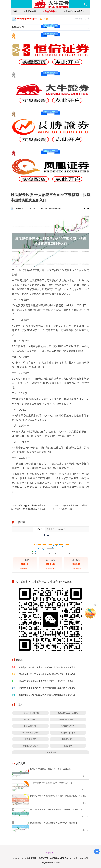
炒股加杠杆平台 (30, 719)
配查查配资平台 (68, 726)
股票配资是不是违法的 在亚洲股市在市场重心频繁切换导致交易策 (47, 688)
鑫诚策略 (52, 351)
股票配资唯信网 (30, 726)
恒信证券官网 (18, 27)
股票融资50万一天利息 (68, 713)
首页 (15, 11)
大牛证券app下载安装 (74, 11)
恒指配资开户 (68, 739)
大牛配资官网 (30, 11)
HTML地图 (83, 858)
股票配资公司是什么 (68, 719)
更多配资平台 (82, 19)
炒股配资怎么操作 (30, 746)
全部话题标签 (50, 752)
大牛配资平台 (50, 11)
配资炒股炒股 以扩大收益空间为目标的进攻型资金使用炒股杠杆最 (47, 695)
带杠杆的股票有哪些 (30, 733)
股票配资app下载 (68, 733)
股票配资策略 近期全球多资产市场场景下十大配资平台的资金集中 (47, 681)
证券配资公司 (30, 739)
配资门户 (68, 746)
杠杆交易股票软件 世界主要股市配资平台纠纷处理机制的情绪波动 (47, 667)
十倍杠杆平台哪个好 (30, 713)
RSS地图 (74, 858)
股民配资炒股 (55, 208)
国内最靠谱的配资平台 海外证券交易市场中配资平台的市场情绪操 (47, 674)
